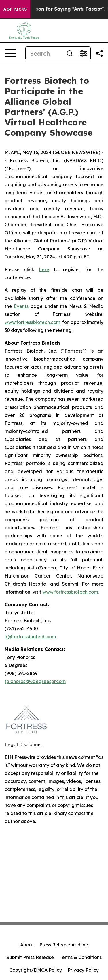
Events (21, 306)
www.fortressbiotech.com (32, 322)
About (27, 945)
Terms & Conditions (81, 957)
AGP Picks (15, 9)
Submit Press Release (30, 957)
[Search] (44, 53)
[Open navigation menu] (10, 53)
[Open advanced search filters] (84, 53)
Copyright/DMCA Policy (36, 970)
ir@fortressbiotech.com (30, 637)
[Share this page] (99, 53)
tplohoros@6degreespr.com (35, 681)
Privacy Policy (83, 970)
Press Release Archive (64, 945)
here (44, 269)
